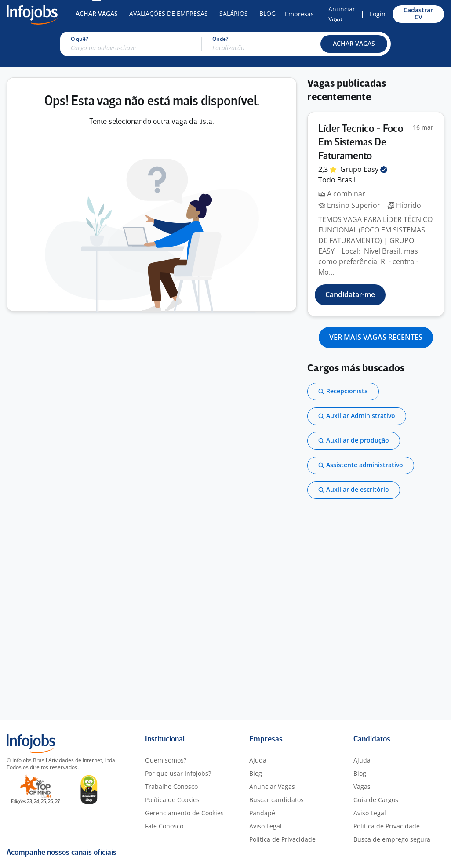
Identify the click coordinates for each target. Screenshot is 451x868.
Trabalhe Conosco (171, 786)
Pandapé (262, 813)
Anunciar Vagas (272, 786)
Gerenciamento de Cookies (184, 813)
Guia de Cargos (376, 800)
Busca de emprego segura (392, 839)
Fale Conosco (164, 826)
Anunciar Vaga (342, 14)
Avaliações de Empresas (169, 13)
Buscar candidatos (276, 800)
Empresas (299, 14)
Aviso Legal (266, 826)
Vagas (362, 786)
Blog (267, 13)
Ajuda (258, 760)
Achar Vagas (97, 13)
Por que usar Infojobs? (178, 773)
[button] (354, 44)
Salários (234, 13)
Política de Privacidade (282, 839)
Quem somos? (166, 760)
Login (378, 14)
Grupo (364, 169)
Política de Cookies (172, 800)
